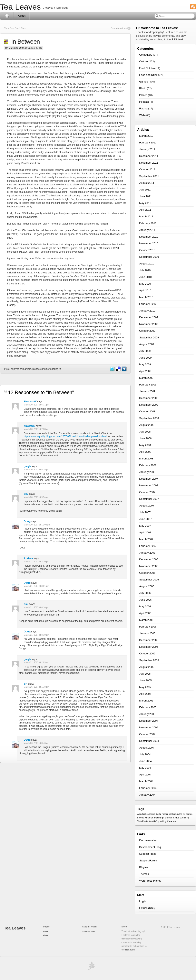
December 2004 (149, 721)
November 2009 (149, 324)
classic (152, 814)
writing (163, 821)
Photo (143, 88)
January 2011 (147, 230)
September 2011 (149, 176)
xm (174, 821)
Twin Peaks (143, 821)
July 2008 (145, 432)
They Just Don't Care (15, 28)
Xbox (169, 821)
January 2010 (147, 311)
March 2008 (146, 459)
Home (7, 16)
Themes (144, 874)
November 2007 (149, 485)
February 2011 (148, 223)
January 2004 (147, 795)
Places (143, 95)
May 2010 (145, 284)
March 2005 (146, 701)
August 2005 (147, 667)
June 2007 (145, 519)
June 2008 (145, 438)
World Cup (154, 821)
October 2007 (147, 492)
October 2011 (147, 169)
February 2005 (148, 707)
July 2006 (145, 593)
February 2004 (148, 788)
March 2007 (146, 539)
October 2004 (147, 734)
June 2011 (145, 196)
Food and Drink (148, 75)
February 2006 (148, 627)
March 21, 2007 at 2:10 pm (36, 562)
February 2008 (148, 465)
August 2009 (147, 344)
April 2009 (145, 371)
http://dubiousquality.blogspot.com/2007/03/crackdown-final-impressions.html (65, 436)
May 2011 (145, 203)
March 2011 (146, 216)
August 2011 (147, 183)
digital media (162, 814)
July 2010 (145, 270)
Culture (144, 61)
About (22, 16)
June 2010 (145, 277)
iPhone (141, 818)
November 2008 (149, 405)
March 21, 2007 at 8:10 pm (36, 635)
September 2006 (149, 580)
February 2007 (148, 546)
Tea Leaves (20, 7)
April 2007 (145, 532)
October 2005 (147, 654)
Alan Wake (142, 814)
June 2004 (145, 761)
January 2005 (147, 714)
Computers (146, 55)
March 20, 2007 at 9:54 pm (36, 497)
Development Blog (150, 847)
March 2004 (146, 781)
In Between (24, 41)
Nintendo (149, 818)
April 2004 (145, 775)
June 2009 (145, 358)
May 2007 (145, 526)
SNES (176, 818)
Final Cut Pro (147, 68)
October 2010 (147, 250)
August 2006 (147, 586)
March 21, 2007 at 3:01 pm (36, 586)
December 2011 (149, 156)
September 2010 (149, 257)
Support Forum (148, 861)
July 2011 (145, 190)
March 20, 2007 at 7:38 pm (36, 429)
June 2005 (145, 680)
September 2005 (149, 660)
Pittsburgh (159, 818)
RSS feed (177, 39)
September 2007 (149, 499)
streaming (185, 818)
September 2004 (149, 741)
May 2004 (145, 768)
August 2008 (147, 425)
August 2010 (147, 264)
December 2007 (149, 479)
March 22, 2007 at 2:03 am (36, 662)
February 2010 (148, 304)
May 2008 (145, 445)
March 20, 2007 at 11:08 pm (37, 525)
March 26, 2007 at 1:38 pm (36, 687)
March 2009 (146, 378)
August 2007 (147, 506)
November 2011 (149, 163)
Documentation (148, 840)
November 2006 (149, 566)
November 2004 (149, 727)
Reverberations (119, 28)
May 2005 (145, 687)
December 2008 (149, 398)
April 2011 (145, 210)
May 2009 (145, 364)
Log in (143, 901)
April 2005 (145, 694)
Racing (143, 108)
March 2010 (146, 297)
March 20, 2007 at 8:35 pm (36, 470)
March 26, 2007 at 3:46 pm (36, 743)
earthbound (174, 814)
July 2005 (145, 674)
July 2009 (145, 351)
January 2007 (147, 553)
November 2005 (149, 647)
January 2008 (147, 472)
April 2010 (145, 290)
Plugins (144, 867)
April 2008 (145, 452)
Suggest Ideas (148, 854)
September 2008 (149, 418)
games (189, 814)
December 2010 (149, 237)
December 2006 (149, 559)
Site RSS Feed (89, 931)
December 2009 (149, 317)
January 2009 (147, 391)
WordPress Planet (150, 881)
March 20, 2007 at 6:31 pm (36, 405)
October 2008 (147, 411)
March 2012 (146, 136)
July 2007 (145, 512)
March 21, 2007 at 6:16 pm (36, 607)
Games (31, 48)
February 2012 (148, 143)
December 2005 (149, 640)
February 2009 (148, 385)
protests (169, 818)
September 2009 (149, 337)
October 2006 (147, 573)
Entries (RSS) (147, 908)
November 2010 (149, 243)
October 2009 (147, 331)
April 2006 (145, 613)
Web (142, 115)
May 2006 (145, 606)
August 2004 (147, 748)
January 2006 (147, 633)
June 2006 (145, 600)
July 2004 (145, 754)
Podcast (144, 102)
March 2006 (146, 620)
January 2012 (147, 149)
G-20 (183, 814)
